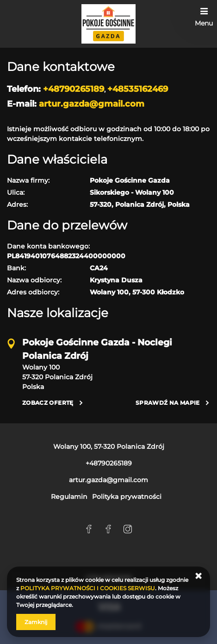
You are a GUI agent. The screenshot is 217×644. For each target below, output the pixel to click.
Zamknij (36, 622)
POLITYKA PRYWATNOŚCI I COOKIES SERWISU (88, 588)
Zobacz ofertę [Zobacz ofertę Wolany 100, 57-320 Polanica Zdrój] (48, 403)
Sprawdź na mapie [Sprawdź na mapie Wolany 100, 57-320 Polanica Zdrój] (168, 403)
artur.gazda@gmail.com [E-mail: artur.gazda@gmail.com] (108, 480)
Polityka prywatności (127, 497)
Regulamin (69, 497)
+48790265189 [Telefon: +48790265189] (109, 463)
